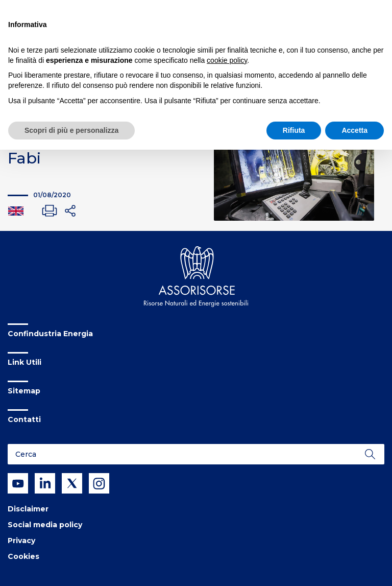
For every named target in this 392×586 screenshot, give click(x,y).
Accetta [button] (354, 130)
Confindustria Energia (50, 334)
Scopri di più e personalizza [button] (71, 130)
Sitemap (24, 391)
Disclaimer (28, 509)
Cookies (23, 556)
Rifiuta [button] (294, 130)
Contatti (24, 419)
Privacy (21, 541)
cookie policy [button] (227, 60)
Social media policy (45, 525)
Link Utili (24, 362)
